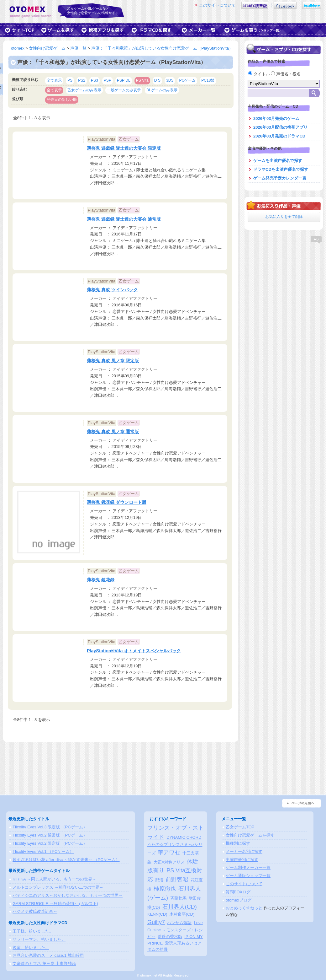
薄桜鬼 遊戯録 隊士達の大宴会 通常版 (124, 219)
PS (70, 80)
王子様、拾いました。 (33, 931)
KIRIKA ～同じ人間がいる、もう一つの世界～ (54, 879)
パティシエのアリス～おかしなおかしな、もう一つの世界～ (68, 895)
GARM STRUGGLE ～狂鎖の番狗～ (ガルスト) (55, 904)
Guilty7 (156, 922)
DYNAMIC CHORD (184, 837)
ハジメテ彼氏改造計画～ (35, 911)
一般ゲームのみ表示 (124, 90)
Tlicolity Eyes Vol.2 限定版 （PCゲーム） (50, 843)
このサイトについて (217, 5)
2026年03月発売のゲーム (276, 118)
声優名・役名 (286, 74)
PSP (108, 80)
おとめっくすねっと (244, 908)
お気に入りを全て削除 (284, 217)
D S (157, 80)
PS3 (95, 80)
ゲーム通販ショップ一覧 (248, 876)
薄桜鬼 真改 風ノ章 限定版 (113, 361)
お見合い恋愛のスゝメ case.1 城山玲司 (48, 955)
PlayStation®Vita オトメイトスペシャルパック (134, 651)
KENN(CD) (157, 914)
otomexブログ (239, 900)
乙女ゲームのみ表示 (84, 90)
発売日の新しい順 (62, 100)
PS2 (82, 80)
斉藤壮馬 (178, 898)
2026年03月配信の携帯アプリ (280, 127)
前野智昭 (177, 880)
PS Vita (142, 80)
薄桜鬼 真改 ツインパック (112, 290)
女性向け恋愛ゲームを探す (250, 835)
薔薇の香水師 (170, 937)
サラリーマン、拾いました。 (39, 939)
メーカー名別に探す (244, 851)
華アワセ (169, 853)
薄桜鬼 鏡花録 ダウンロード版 (117, 502)
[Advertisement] (284, 284)
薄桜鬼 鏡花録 (101, 580)
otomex (18, 48)
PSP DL (124, 80)
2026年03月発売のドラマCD (279, 136)
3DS (170, 80)
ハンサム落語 (179, 923)
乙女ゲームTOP (240, 827)
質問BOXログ (238, 892)
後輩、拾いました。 (31, 948)
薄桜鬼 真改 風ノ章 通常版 (113, 432)
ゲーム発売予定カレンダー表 (280, 178)
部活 (159, 880)
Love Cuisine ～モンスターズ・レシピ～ (175, 930)
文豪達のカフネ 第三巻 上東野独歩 (44, 964)
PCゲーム (187, 80)
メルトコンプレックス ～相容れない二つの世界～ (58, 887)
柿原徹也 (165, 889)
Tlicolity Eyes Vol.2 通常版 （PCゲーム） (50, 835)
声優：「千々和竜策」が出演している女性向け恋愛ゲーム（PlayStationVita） (162, 48)
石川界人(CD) (180, 907)
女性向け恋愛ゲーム (47, 48)
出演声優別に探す (242, 860)
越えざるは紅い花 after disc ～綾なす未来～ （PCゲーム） (66, 860)
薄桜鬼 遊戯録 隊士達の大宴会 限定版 (124, 148)
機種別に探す (238, 843)
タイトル (260, 74)
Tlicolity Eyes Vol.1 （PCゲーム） (43, 851)
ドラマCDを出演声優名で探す (281, 169)
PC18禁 (208, 80)
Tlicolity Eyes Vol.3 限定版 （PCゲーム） (50, 827)
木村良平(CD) (182, 914)
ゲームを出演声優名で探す (278, 161)
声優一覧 (78, 48)
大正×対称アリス (169, 862)
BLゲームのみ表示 (162, 90)
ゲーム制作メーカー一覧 (248, 867)
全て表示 (54, 80)
